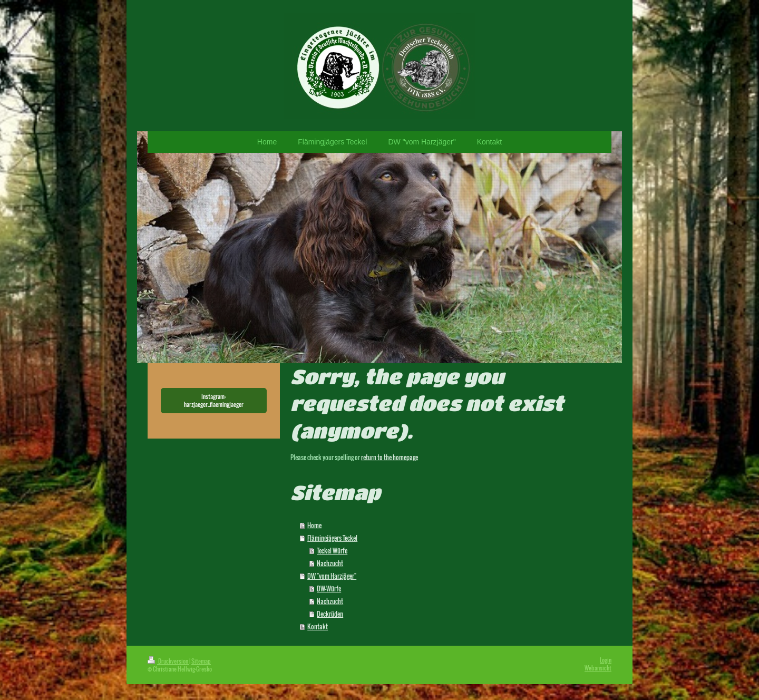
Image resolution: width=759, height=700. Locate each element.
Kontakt (318, 626)
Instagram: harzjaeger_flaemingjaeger (214, 400)
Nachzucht (330, 563)
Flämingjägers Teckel (332, 538)
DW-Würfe (329, 589)
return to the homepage (390, 457)
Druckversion (168, 661)
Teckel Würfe (332, 551)
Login (606, 660)
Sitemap (201, 661)
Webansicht (598, 668)
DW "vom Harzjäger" (332, 576)
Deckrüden (330, 614)
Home (314, 525)
